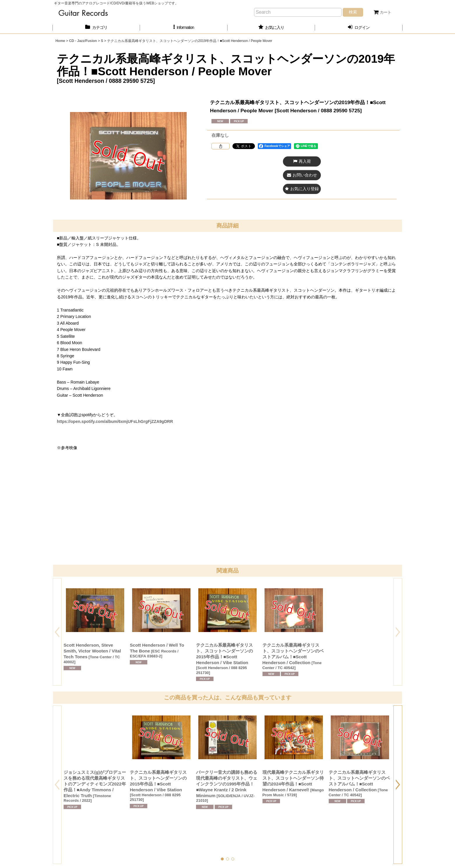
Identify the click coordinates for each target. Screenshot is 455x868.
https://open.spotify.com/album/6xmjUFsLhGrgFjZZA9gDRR (115, 421)
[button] (184, 28)
